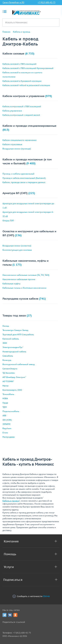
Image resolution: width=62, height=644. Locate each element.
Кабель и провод (21, 32)
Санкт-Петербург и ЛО (13, 2)
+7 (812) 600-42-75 (47, 2)
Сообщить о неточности (31, 596)
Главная (6, 32)
